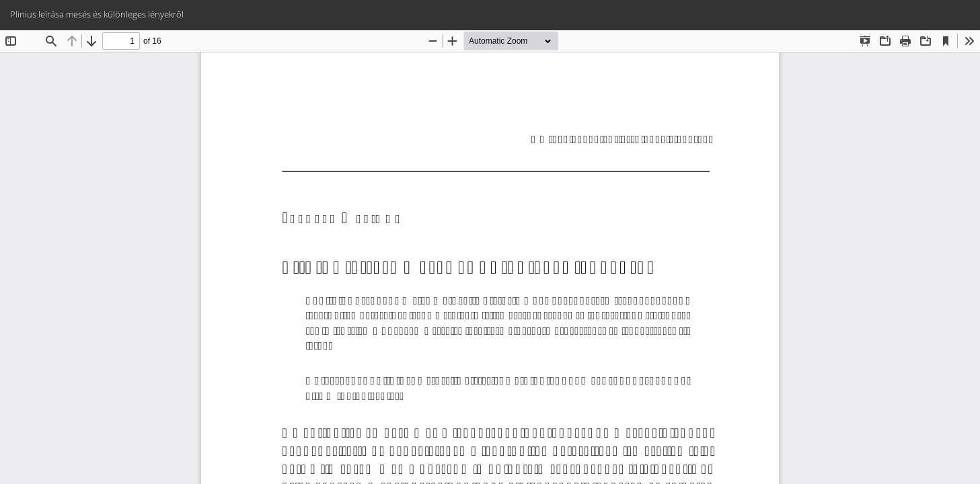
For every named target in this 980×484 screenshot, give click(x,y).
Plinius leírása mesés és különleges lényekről (97, 14)
